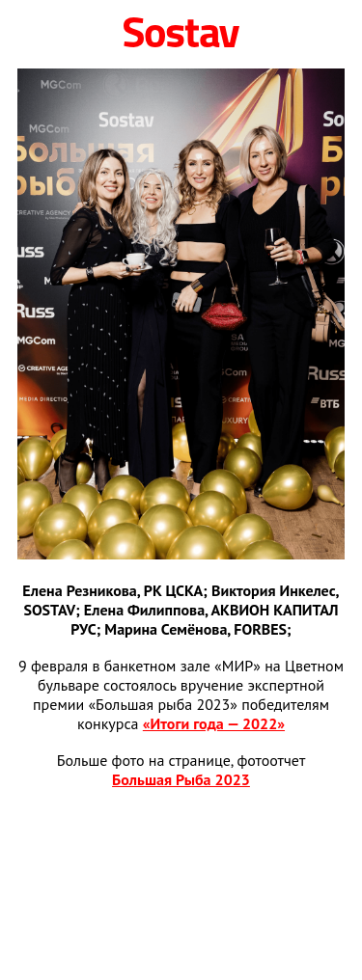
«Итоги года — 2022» (214, 723)
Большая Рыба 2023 (181, 779)
